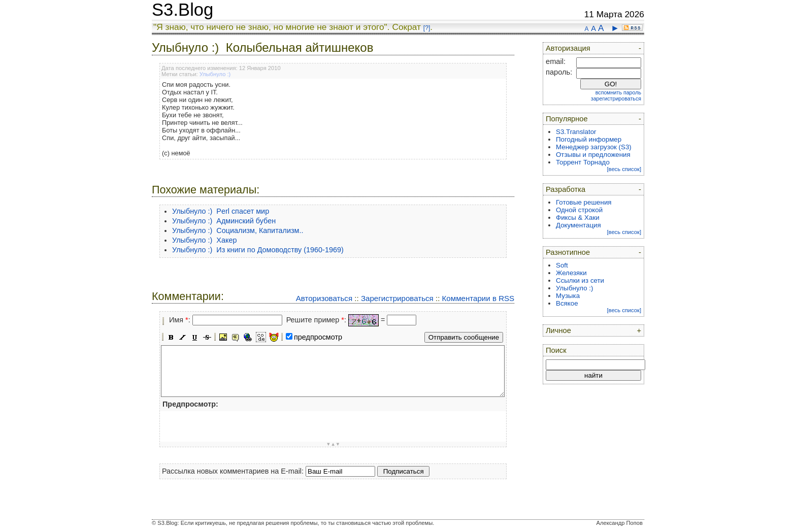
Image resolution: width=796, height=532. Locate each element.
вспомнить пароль (618, 92)
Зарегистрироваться (397, 298)
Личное (558, 330)
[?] (427, 28)
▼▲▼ (333, 444)
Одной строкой (579, 210)
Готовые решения (584, 202)
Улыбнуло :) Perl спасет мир (221, 211)
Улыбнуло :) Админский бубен (224, 221)
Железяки (571, 273)
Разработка (566, 189)
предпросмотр (318, 337)
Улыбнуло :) (215, 74)
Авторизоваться (324, 298)
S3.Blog (183, 10)
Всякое (567, 303)
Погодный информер (589, 139)
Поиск (556, 350)
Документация (578, 225)
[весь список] (624, 169)
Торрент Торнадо (583, 162)
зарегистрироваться (616, 98)
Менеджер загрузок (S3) (594, 147)
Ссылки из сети (580, 280)
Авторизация (568, 48)
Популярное (567, 119)
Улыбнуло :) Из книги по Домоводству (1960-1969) (258, 250)
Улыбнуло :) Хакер (204, 240)
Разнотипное (568, 252)
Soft (562, 265)
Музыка (568, 296)
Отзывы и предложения (593, 155)
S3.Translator (576, 132)
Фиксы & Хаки (578, 218)
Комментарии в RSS (478, 298)
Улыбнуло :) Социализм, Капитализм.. (238, 230)
